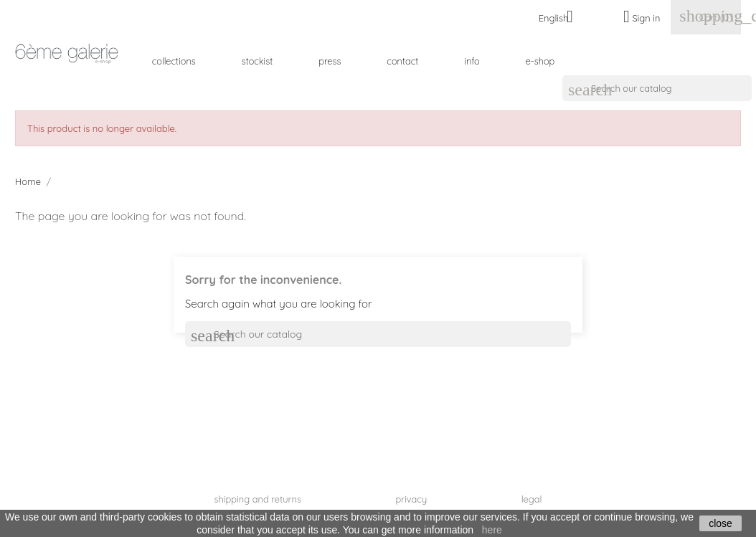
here (492, 530)
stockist (257, 61)
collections (174, 61)
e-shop (540, 61)
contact (402, 61)
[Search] (657, 88)
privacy (411, 499)
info (472, 61)
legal (532, 499)
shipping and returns (258, 499)
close (720, 523)
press (330, 61)
